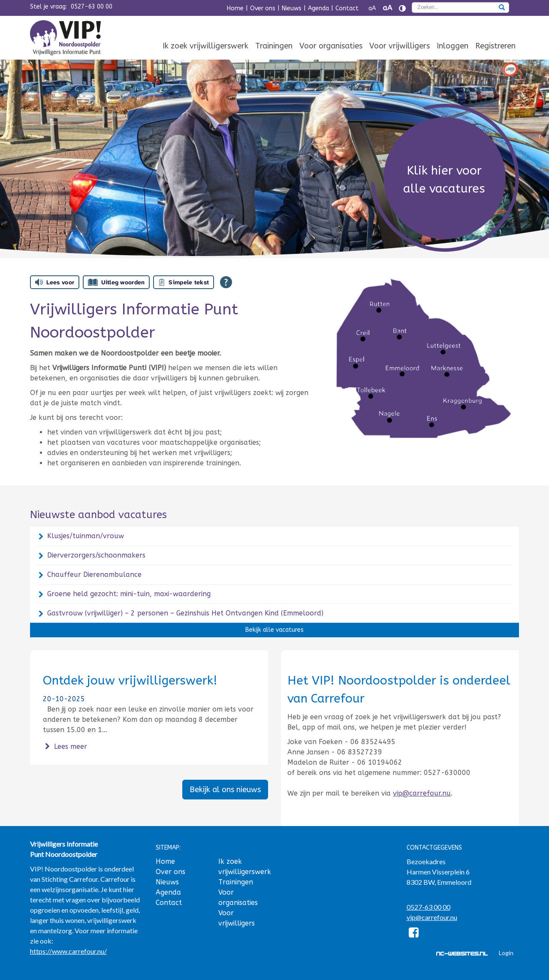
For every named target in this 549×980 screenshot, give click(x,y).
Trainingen (274, 46)
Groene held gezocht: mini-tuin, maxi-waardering (129, 594)
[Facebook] (414, 934)
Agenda (318, 8)
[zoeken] (502, 8)
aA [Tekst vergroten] (387, 8)
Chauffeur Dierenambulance (94, 574)
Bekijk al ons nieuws (225, 790)
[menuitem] (205, 47)
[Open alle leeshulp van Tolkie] (226, 282)
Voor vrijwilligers (400, 46)
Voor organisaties (331, 46)
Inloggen (452, 46)
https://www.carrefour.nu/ (68, 951)
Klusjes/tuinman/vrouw (86, 536)
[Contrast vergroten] (402, 8)
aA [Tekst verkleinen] (372, 8)
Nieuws (292, 8)
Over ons (263, 8)
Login (506, 953)
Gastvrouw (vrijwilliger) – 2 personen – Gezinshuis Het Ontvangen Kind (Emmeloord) (185, 613)
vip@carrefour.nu (422, 793)
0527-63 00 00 (92, 7)
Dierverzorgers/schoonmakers (96, 555)
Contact (347, 8)
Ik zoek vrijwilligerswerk (205, 46)
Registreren (495, 46)
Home (235, 8)
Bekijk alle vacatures (274, 630)
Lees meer (65, 746)
